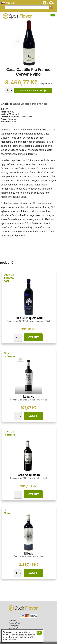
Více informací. (10, 640)
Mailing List (14, 626)
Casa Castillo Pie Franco (30, 104)
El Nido (7, 512)
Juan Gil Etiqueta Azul (9, 278)
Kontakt (12, 621)
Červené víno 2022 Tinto (25, 557)
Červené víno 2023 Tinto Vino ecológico (25, 321)
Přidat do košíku (33, 91)
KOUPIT (33, 337)
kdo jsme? (14, 628)
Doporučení (14, 623)
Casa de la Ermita (9, 355)
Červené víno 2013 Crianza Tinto (25, 400)
